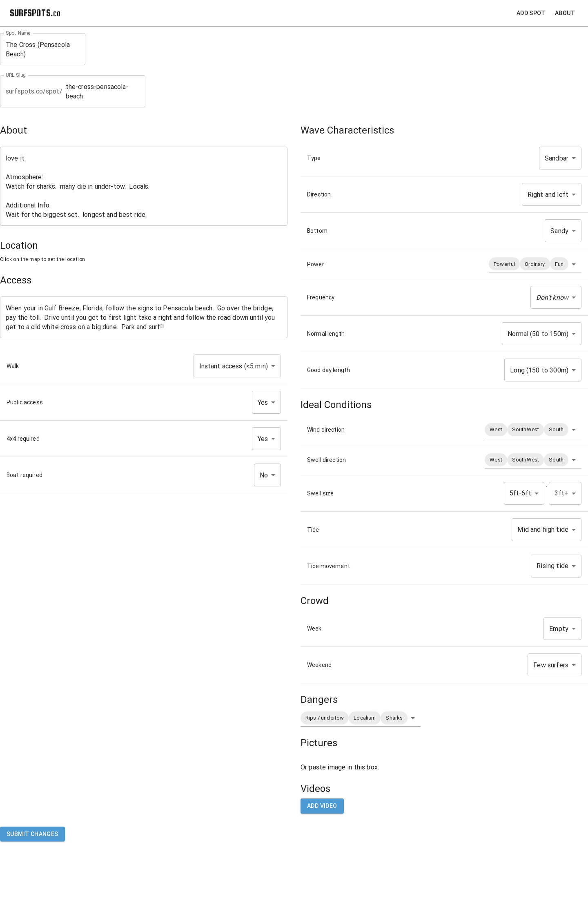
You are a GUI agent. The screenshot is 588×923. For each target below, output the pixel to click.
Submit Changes (32, 834)
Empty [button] (559, 629)
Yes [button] (263, 402)
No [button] (264, 475)
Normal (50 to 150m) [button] (538, 334)
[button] (535, 264)
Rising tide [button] (552, 566)
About (565, 13)
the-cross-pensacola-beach (103, 91)
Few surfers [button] (551, 665)
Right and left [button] (548, 195)
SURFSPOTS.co (35, 13)
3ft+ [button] (561, 493)
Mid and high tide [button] (543, 529)
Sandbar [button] (557, 158)
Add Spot (531, 13)
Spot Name (18, 33)
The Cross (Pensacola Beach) (43, 49)
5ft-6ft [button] (520, 493)
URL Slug (16, 75)
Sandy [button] (559, 231)
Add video (322, 806)
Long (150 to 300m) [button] (539, 370)
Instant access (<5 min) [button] (234, 366)
